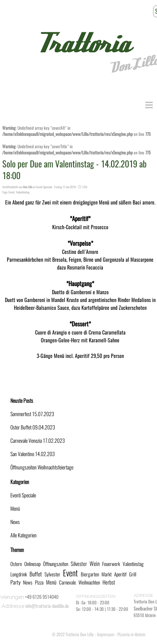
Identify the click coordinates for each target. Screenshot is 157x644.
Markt (107, 574)
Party (15, 582)
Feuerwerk (111, 564)
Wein (95, 564)
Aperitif (120, 574)
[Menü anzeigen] (149, 105)
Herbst (109, 582)
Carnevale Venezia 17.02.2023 (38, 441)
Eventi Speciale (23, 495)
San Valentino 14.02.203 (33, 454)
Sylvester (52, 574)
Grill (133, 574)
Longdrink (19, 574)
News (15, 522)
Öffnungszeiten (56, 564)
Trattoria (83, 44)
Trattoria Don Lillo (80, 634)
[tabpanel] (112, 606)
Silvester (79, 564)
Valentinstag (23, 192)
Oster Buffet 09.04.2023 (33, 427)
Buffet (36, 574)
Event (12, 192)
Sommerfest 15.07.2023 (32, 414)
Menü (15, 509)
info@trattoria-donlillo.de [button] (47, 606)
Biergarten (90, 574)
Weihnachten (89, 582)
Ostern (16, 564)
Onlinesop (32, 564)
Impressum (106, 634)
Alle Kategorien (24, 535)
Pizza (39, 582)
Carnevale (67, 582)
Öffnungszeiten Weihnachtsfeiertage (42, 467)
